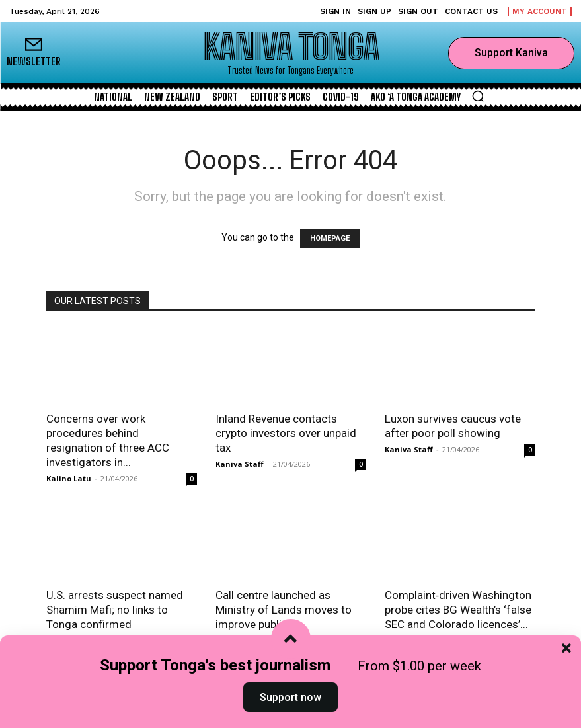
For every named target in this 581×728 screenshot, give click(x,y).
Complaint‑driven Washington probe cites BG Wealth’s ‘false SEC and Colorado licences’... (458, 610)
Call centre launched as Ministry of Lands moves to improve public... (284, 610)
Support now (290, 697)
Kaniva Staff (240, 464)
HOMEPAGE (330, 238)
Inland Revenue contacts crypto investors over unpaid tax (286, 433)
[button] (478, 96)
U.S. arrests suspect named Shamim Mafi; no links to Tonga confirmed (115, 610)
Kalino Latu (69, 478)
